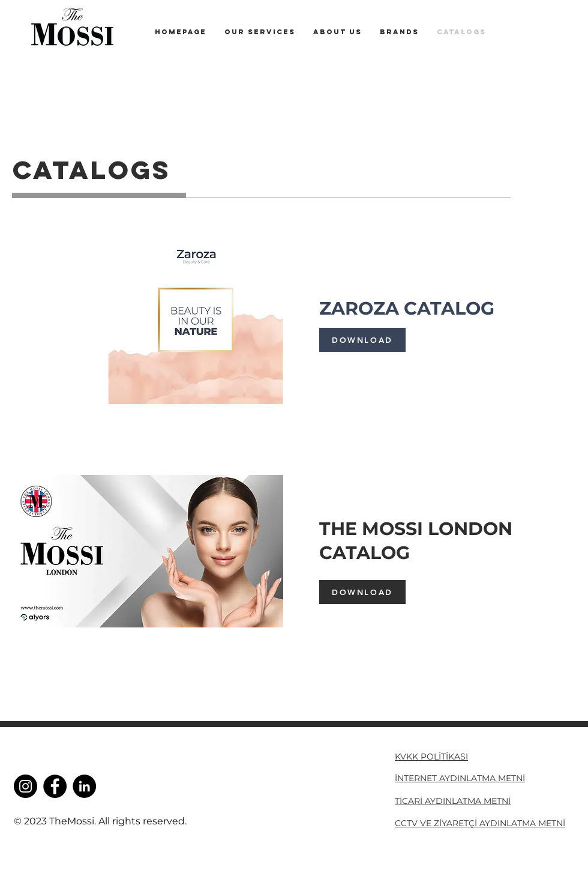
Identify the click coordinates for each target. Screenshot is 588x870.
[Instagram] (25, 786)
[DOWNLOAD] (362, 340)
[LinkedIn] (84, 786)
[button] (399, 32)
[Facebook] (55, 786)
